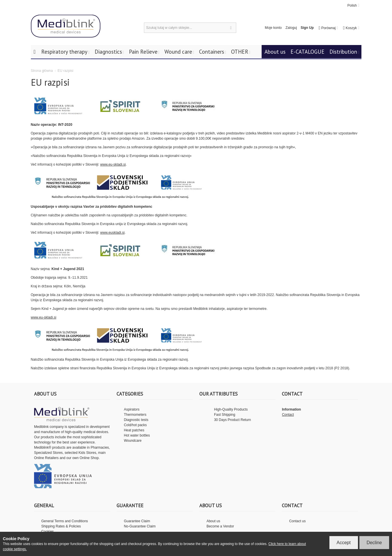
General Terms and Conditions (65, 521)
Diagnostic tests (136, 420)
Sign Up (307, 28)
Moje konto (273, 28)
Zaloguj (291, 28)
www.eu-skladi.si (113, 164)
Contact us (297, 521)
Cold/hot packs (135, 425)
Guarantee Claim (137, 521)
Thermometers (135, 415)
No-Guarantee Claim (140, 526)
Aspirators (132, 409)
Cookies (47, 531)
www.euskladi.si (112, 233)
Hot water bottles (137, 435)
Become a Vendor (220, 526)
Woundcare (133, 441)
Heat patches (134, 430)
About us (213, 521)
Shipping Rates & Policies (61, 526)
